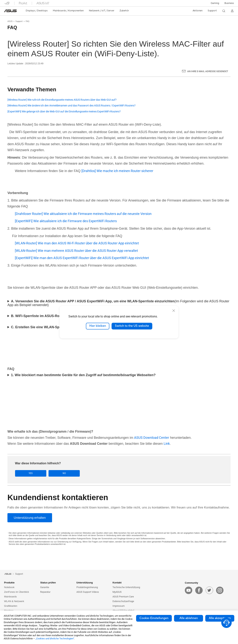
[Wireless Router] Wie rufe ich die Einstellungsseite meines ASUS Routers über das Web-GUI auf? (62, 100)
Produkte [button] (9, 583)
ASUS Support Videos (88, 592)
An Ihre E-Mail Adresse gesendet (208, 71)
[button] (215, 3)
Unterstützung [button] (85, 583)
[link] (10, 11)
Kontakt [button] (117, 583)
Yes (27, 473)
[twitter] (209, 590)
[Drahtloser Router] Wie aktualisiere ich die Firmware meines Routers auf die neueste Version (83, 214)
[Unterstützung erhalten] (30, 518)
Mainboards (10, 597)
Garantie (45, 587)
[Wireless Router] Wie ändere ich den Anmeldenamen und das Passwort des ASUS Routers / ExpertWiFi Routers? (71, 106)
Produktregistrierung (87, 587)
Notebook (9, 587)
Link (167, 444)
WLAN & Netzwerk (14, 601)
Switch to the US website (132, 326)
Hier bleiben (98, 326)
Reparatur (45, 592)
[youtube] (189, 590)
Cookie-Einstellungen (154, 618)
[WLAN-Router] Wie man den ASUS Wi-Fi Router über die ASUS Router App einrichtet (77, 243)
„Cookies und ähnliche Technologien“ (55, 639)
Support (19, 21)
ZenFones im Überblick (17, 592)
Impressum (119, 606)
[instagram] (220, 590)
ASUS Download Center (152, 438)
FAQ (28, 21)
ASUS (10, 21)
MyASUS (117, 592)
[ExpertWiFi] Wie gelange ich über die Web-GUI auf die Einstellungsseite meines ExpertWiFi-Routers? (64, 112)
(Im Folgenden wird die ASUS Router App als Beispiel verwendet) (118, 303)
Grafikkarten (11, 606)
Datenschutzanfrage (123, 601)
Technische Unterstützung (126, 587)
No (52, 473)
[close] (174, 311)
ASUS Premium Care (123, 597)
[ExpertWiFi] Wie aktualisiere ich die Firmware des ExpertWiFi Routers (66, 221)
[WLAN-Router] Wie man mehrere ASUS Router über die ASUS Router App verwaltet (76, 251)
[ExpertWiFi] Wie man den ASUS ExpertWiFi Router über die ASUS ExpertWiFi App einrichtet (82, 258)
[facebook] (199, 590)
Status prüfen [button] (48, 583)
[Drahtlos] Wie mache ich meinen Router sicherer (117, 171)
